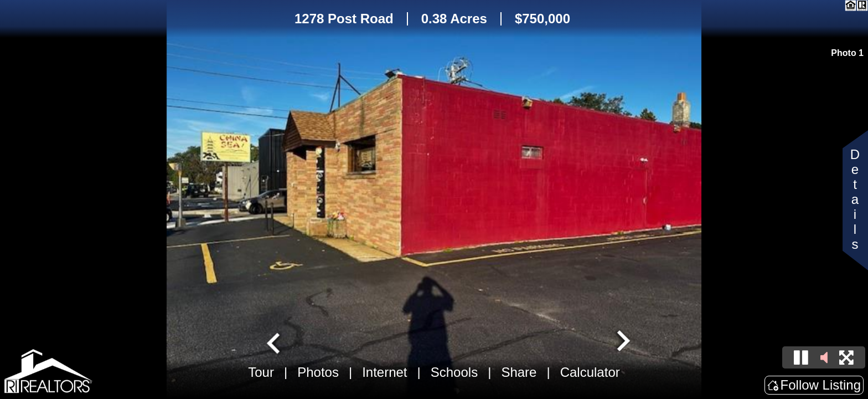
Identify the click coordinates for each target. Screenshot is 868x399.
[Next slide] (622, 342)
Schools (454, 372)
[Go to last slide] (275, 342)
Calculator (590, 372)
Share (519, 372)
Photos (318, 372)
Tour (261, 372)
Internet (384, 372)
